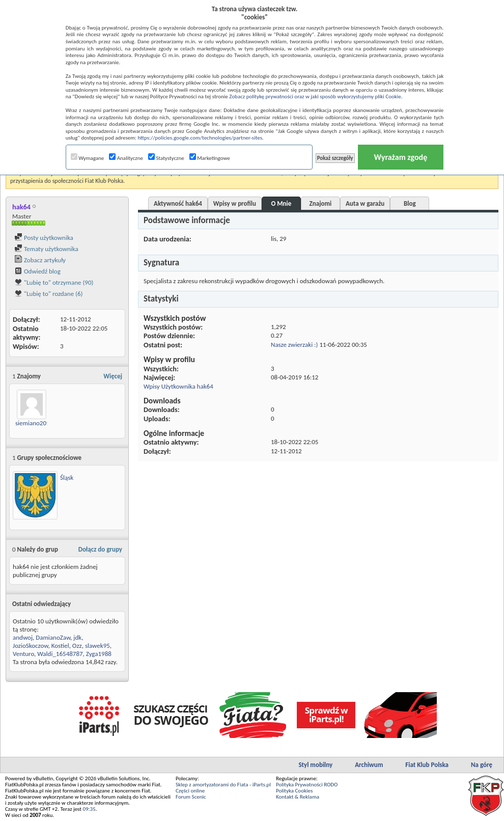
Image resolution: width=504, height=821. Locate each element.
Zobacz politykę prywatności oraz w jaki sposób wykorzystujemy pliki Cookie (315, 97)
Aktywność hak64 (178, 203)
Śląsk (67, 477)
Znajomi (321, 203)
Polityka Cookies (294, 791)
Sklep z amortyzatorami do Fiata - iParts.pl (223, 785)
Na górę (482, 765)
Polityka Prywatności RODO (307, 785)
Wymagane (88, 158)
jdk (77, 637)
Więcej (113, 376)
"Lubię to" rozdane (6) (49, 294)
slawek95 (97, 646)
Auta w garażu (365, 203)
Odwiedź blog (37, 271)
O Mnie (282, 203)
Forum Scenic (191, 797)
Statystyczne (166, 158)
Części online (190, 791)
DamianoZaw (53, 637)
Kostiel (60, 646)
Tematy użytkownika (46, 249)
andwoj (23, 637)
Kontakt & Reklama (298, 797)
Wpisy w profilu (235, 203)
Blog (410, 203)
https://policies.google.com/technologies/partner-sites (200, 138)
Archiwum (369, 765)
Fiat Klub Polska (427, 765)
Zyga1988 (99, 654)
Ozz (77, 646)
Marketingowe (210, 158)
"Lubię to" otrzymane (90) (54, 282)
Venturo (23, 654)
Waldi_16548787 (60, 654)
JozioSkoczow (30, 646)
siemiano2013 (34, 423)
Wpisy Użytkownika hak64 (178, 386)
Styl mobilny (315, 765)
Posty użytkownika (44, 238)
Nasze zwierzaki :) (295, 345)
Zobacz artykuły (40, 260)
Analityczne (126, 158)
